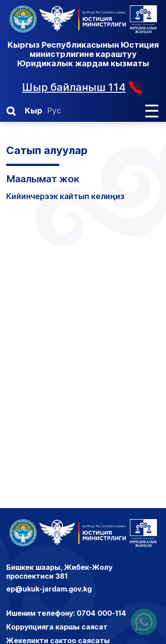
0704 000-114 (101, 613)
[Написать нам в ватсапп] (144, 622)
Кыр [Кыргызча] (34, 111)
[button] (11, 111)
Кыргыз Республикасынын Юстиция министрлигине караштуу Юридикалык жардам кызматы (83, 54)
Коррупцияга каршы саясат (57, 627)
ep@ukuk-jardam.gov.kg (49, 589)
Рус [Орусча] (54, 111)
